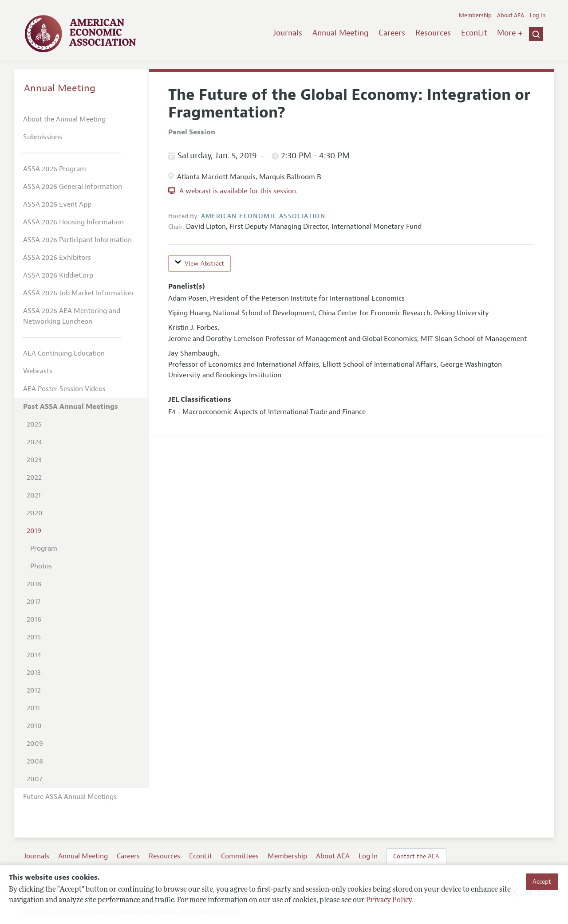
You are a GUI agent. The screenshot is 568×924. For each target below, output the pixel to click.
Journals (288, 33)
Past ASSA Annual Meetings (71, 407)
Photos (41, 566)
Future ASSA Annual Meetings (70, 797)
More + (510, 33)
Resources (433, 33)
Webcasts (38, 371)
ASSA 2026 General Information (73, 187)
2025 (34, 424)
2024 (34, 442)
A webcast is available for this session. (239, 191)
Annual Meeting (341, 33)
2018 (34, 584)
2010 (34, 726)
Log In (538, 16)
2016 (34, 619)
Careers (392, 33)
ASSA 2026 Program (55, 169)
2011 (33, 708)
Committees (240, 856)
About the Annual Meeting (64, 119)
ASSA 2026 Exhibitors (57, 258)
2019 (34, 531)
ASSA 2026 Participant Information (77, 240)
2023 (34, 460)
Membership (475, 16)
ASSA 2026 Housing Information (73, 222)
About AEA (511, 16)
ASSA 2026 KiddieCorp (58, 275)
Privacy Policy (389, 901)
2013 (34, 673)
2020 (35, 513)
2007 (34, 779)
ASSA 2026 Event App (57, 204)
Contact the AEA (416, 856)
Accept (542, 881)
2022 (34, 478)
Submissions (43, 137)
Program (44, 548)
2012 (34, 690)
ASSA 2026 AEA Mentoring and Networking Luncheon (72, 316)
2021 (34, 495)
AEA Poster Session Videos (64, 389)
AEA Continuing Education (64, 353)
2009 (35, 744)
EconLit (474, 33)
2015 (34, 637)
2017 (34, 602)
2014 (34, 655)
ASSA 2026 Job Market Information (78, 293)
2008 (35, 761)
